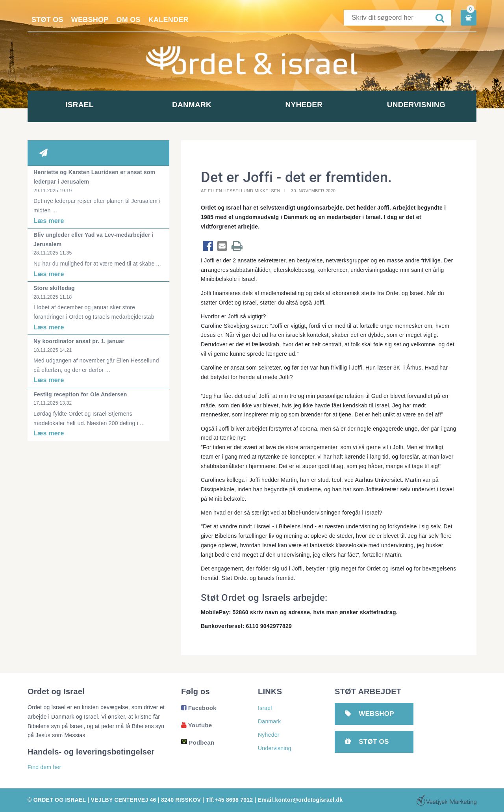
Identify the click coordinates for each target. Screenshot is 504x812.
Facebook (199, 708)
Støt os (47, 20)
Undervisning (420, 105)
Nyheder (308, 105)
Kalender (169, 20)
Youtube (196, 725)
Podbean (198, 742)
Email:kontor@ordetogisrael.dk (300, 800)
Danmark (196, 105)
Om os (129, 20)
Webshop (90, 20)
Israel (84, 105)
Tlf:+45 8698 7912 (230, 800)
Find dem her (44, 767)
